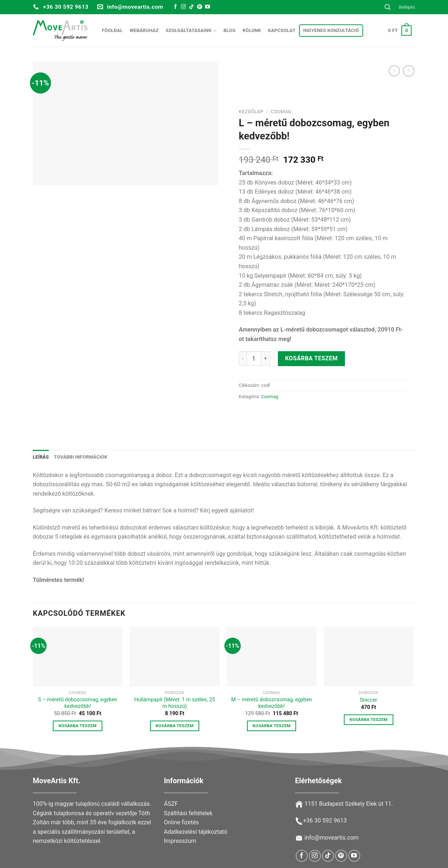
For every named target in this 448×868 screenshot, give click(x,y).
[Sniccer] (369, 657)
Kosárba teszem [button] (78, 726)
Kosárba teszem (312, 359)
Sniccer (369, 700)
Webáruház (144, 30)
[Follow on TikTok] (192, 7)
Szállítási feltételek (188, 813)
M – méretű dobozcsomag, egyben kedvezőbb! (272, 703)
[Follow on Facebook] (176, 7)
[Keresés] (388, 7)
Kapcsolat (282, 30)
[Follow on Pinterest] (200, 7)
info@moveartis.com (332, 838)
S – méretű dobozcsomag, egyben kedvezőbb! (78, 703)
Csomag (281, 111)
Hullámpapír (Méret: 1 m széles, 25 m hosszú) (174, 703)
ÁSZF (171, 804)
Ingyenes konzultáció (331, 30)
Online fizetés (181, 822)
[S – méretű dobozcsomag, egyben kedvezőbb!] (78, 657)
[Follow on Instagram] (184, 7)
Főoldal (112, 30)
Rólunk (252, 30)
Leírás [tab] (41, 457)
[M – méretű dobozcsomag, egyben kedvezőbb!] (272, 657)
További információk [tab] (81, 457)
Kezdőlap (251, 111)
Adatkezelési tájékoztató (196, 832)
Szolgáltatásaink (191, 31)
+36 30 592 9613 (325, 821)
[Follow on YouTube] (208, 7)
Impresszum (180, 841)
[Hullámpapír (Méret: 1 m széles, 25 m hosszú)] (175, 657)
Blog (229, 30)
